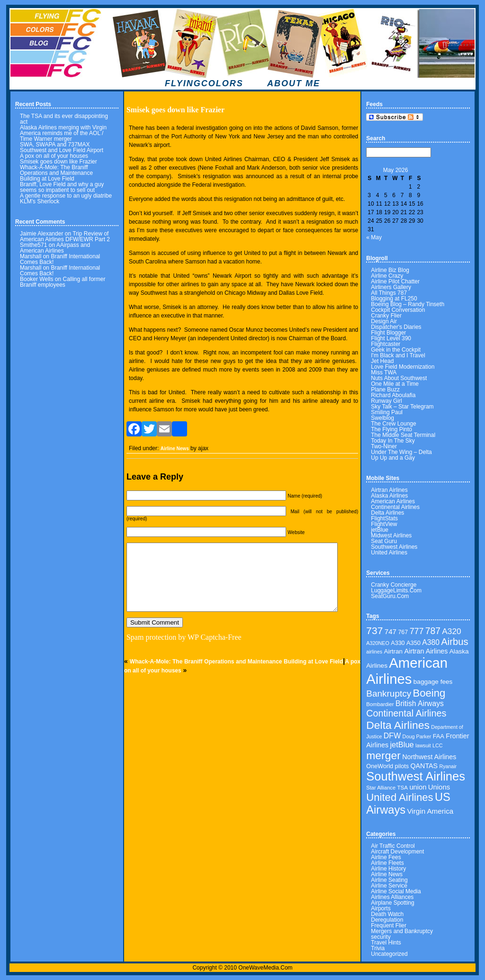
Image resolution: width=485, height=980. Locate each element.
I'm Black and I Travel (398, 355)
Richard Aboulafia (393, 395)
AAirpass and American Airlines (55, 248)
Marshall (31, 256)
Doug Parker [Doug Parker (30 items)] (417, 736)
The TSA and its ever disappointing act (64, 119)
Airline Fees (386, 857)
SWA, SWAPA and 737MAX (55, 145)
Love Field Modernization (403, 367)
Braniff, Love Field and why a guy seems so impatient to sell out (62, 187)
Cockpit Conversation (398, 310)
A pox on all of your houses (54, 156)
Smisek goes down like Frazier (58, 162)
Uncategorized (389, 954)
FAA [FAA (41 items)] (439, 736)
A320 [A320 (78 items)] (451, 631)
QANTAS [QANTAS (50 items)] (424, 766)
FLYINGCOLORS (204, 83)
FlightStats (384, 518)
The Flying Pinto (391, 429)
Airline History (388, 869)
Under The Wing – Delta (401, 452)
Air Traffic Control (393, 846)
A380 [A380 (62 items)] (431, 642)
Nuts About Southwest (399, 378)
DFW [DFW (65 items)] (392, 736)
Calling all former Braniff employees (63, 282)
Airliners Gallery (391, 287)
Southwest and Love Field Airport (62, 150)
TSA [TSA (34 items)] (402, 787)
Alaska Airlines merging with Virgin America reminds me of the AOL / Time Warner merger (63, 133)
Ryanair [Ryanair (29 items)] (448, 766)
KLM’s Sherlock (40, 201)
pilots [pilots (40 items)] (402, 766)
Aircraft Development (397, 852)
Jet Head (382, 361)
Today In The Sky (393, 441)
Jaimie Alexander (41, 234)
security (381, 937)
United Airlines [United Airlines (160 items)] (400, 797)
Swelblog (382, 418)
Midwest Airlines (391, 535)
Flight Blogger (388, 333)
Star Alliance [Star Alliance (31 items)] (381, 788)
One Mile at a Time (395, 384)
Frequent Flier (389, 926)
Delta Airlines (387, 513)
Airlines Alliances (392, 897)
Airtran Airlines (389, 490)
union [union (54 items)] (418, 787)
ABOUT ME (294, 83)
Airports (381, 908)
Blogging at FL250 (394, 299)
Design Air (384, 321)
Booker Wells (36, 279)
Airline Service (389, 886)
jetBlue (380, 530)
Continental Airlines (395, 507)
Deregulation (387, 920)
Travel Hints (386, 943)
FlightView (384, 524)
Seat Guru (384, 541)
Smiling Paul (387, 412)
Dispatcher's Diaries (396, 327)
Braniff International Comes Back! (60, 259)
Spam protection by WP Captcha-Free (184, 637)
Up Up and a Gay (393, 458)
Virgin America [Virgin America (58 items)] (431, 811)
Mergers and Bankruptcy (402, 931)
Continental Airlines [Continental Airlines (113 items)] (406, 713)
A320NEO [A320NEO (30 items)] (378, 643)
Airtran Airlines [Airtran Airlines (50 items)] (426, 651)
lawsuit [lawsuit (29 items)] (423, 745)
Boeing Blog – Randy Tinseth (408, 304)
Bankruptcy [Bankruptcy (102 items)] (389, 694)
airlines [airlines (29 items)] (374, 652)
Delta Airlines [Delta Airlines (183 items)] (398, 725)
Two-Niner (384, 446)
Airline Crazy (387, 276)
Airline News (175, 449)
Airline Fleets (387, 863)
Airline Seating (389, 880)
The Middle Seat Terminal (403, 435)
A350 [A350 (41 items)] (413, 643)
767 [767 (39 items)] (403, 632)
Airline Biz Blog (390, 270)
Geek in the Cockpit (396, 350)
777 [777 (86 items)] (417, 631)
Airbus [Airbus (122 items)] (454, 642)
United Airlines (389, 553)
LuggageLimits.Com (396, 590)
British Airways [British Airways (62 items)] (420, 703)
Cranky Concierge (394, 585)
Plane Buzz (385, 390)
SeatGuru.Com (390, 596)
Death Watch (387, 914)
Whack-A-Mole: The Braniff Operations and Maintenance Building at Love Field (56, 173)
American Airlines (393, 501)
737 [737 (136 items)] (374, 631)
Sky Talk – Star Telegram (402, 407)
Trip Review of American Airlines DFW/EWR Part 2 (65, 236)
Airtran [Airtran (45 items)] (393, 651)
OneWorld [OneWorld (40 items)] (380, 766)
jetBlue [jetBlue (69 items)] (402, 744)
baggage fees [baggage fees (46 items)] (433, 682)
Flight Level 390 (391, 338)
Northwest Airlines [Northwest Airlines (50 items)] (429, 757)
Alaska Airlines (389, 496)
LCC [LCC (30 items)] (438, 745)
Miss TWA (384, 372)
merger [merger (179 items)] (383, 755)
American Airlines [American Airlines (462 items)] (407, 671)
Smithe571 (33, 245)
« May (374, 237)
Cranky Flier (386, 316)
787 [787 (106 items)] (433, 631)
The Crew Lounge (393, 424)
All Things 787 (389, 293)
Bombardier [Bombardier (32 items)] (380, 704)
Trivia (378, 948)
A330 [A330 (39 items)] (398, 643)
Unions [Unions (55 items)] (439, 787)
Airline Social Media (396, 891)
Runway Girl (386, 401)
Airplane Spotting (392, 903)
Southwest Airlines (394, 547)
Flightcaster (386, 344)
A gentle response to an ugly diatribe (66, 196)
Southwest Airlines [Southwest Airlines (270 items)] (416, 776)
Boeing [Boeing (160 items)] (429, 693)
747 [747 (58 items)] (391, 631)
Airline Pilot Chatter (395, 281)
